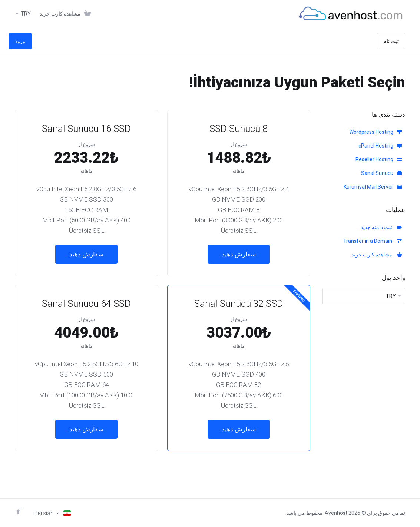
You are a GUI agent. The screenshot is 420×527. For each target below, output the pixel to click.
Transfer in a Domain (373, 241)
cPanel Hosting (380, 146)
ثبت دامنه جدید (381, 227)
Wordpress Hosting (376, 132)
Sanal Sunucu (381, 173)
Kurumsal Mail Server (373, 187)
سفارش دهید (239, 254)
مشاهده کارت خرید (377, 255)
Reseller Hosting (379, 159)
